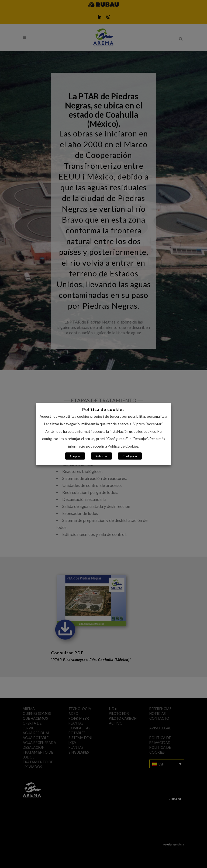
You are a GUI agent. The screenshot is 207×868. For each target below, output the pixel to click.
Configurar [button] (130, 456)
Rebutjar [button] (101, 456)
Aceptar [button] (75, 456)
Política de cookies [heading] (103, 409)
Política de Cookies (123, 446)
